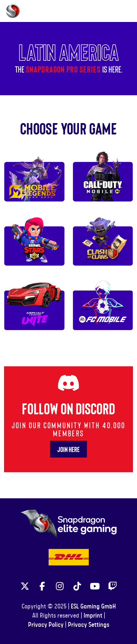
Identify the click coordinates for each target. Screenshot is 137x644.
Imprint (93, 616)
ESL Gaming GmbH (93, 607)
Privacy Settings (89, 625)
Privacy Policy (46, 625)
